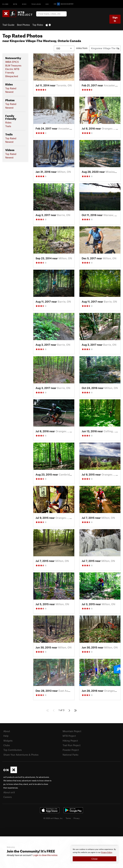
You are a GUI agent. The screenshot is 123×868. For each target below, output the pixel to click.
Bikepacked (12, 76)
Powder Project (71, 750)
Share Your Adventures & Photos (21, 754)
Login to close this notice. (45, 855)
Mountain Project (72, 731)
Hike (24, 4)
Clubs (7, 745)
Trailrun (36, 4)
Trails (8, 126)
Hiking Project (70, 740)
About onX (9, 792)
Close (94, 859)
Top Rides (38, 25)
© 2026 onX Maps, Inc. (53, 818)
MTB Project (69, 736)
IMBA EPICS (12, 62)
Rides (8, 122)
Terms (68, 818)
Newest (9, 92)
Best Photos (23, 25)
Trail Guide (8, 25)
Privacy (77, 818)
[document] (94, 855)
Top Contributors (12, 750)
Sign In (115, 19)
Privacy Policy (107, 852)
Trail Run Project (72, 745)
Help (6, 736)
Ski (47, 4)
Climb (5, 4)
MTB (15, 4)
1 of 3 (61, 710)
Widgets (8, 740)
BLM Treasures (13, 65)
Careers (8, 797)
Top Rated (11, 88)
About (7, 731)
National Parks (70, 754)
